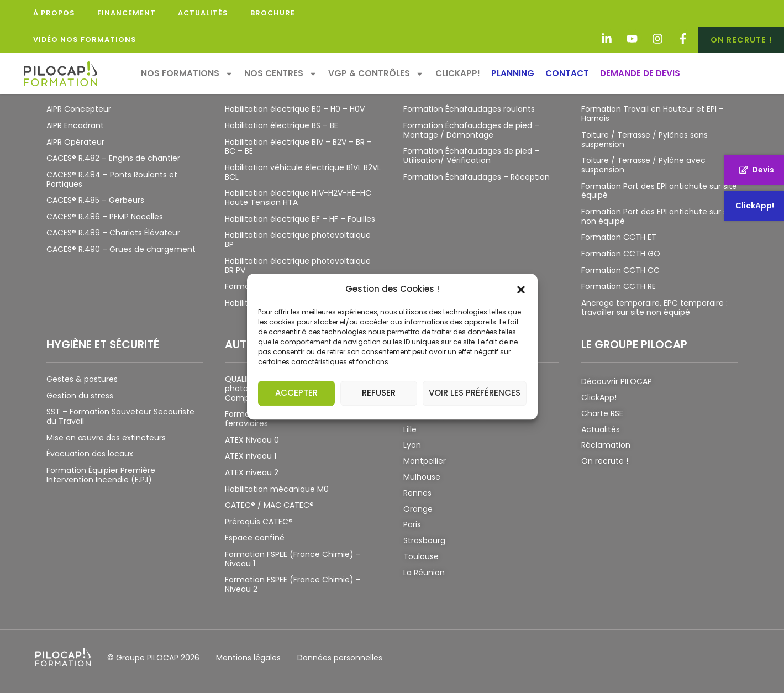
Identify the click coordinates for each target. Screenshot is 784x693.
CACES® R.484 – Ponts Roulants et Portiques (112, 179)
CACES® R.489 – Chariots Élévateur (113, 233)
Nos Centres (281, 74)
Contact (567, 73)
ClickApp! (458, 73)
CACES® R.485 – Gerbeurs (95, 200)
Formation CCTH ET (619, 237)
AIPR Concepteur (79, 109)
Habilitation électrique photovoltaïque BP (298, 240)
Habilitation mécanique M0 (277, 489)
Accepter (296, 393)
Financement (127, 13)
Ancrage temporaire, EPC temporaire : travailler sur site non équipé (654, 308)
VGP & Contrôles (376, 74)
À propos (54, 13)
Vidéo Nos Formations (85, 40)
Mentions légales (248, 658)
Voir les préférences (475, 393)
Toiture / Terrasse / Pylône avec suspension (643, 165)
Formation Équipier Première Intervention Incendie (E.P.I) (101, 475)
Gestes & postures (82, 379)
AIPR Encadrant (75, 125)
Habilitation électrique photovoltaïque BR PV (298, 266)
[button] (521, 289)
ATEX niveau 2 (252, 473)
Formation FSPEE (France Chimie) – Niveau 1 (293, 559)
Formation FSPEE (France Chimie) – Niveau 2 (293, 584)
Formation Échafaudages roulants (469, 109)
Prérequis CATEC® (259, 522)
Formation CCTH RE (619, 286)
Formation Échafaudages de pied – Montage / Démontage (471, 130)
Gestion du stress (80, 396)
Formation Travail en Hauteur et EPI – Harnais (653, 114)
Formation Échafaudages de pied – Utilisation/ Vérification (471, 156)
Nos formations (187, 74)
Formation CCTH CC (620, 270)
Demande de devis (640, 73)
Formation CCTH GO (621, 254)
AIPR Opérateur (75, 142)
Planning (513, 73)
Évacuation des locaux (90, 454)
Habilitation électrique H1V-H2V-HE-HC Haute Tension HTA (298, 198)
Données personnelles (340, 658)
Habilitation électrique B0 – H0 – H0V (295, 109)
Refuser (379, 393)
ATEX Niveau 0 (252, 440)
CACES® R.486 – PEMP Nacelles (105, 217)
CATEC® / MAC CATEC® (269, 505)
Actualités (203, 13)
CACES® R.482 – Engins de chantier (113, 158)
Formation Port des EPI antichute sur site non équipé (659, 216)
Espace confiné (255, 538)
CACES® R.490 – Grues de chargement (121, 249)
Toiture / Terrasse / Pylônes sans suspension (644, 140)
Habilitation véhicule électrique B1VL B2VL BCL (303, 172)
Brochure (273, 13)
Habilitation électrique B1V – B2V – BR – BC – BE (298, 147)
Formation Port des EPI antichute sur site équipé (659, 191)
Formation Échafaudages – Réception (477, 177)
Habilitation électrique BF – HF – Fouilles (300, 219)
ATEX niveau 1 (251, 456)
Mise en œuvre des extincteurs (106, 438)
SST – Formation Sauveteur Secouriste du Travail (120, 416)
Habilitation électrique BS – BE (281, 125)
